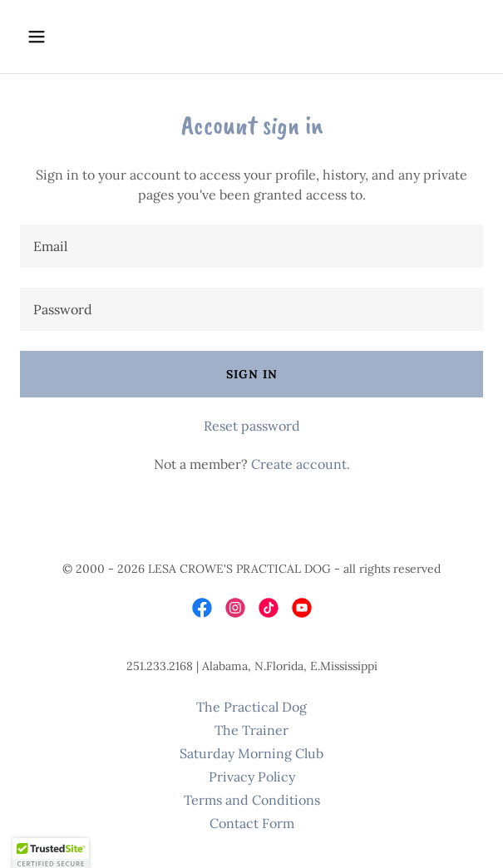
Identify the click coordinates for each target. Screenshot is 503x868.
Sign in (252, 374)
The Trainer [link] (251, 730)
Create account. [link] (301, 464)
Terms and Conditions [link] (252, 800)
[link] (202, 608)
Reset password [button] (252, 426)
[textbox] (251, 246)
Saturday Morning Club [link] (251, 753)
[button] (73, 37)
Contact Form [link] (252, 823)
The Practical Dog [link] (251, 707)
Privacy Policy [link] (252, 777)
